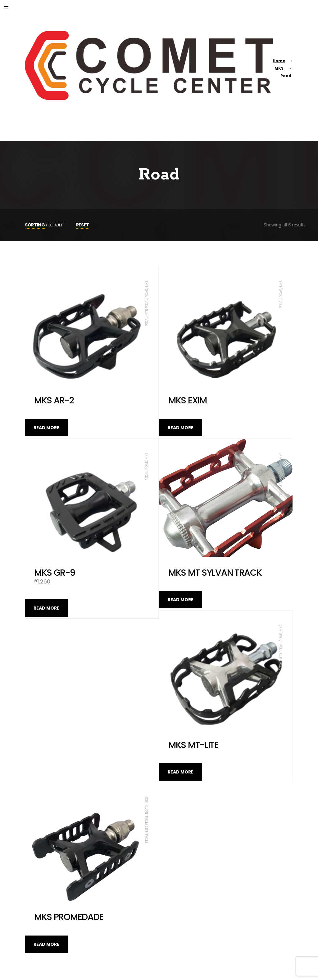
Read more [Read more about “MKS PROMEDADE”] (46, 944)
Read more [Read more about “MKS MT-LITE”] (181, 772)
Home (279, 61)
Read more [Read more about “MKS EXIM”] (181, 428)
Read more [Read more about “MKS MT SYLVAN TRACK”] (181, 600)
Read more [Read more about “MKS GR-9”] (46, 608)
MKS (279, 68)
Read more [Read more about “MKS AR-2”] (46, 428)
